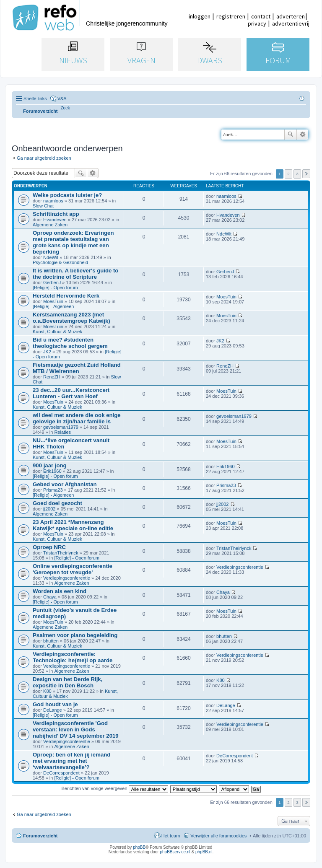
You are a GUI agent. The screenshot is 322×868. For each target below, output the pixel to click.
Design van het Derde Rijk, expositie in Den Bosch (68, 682)
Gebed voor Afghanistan (65, 484)
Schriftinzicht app (56, 214)
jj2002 (49, 509)
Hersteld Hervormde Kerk (66, 296)
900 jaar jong (50, 465)
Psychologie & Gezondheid (60, 262)
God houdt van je (55, 704)
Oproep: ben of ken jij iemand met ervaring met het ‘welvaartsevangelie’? (71, 761)
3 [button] (297, 174)
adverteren (291, 16)
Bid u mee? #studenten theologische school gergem (70, 343)
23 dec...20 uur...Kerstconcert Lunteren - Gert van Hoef (71, 393)
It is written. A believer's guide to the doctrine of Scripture (75, 274)
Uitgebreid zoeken (303, 135)
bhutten (51, 641)
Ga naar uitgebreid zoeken (44, 158)
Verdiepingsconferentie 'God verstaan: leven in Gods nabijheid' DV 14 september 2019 (76, 729)
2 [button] (288, 174)
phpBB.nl (204, 852)
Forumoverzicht (40, 836)
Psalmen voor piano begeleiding (75, 635)
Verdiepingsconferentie (67, 578)
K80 (47, 691)
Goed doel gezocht (57, 503)
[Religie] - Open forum (55, 288)
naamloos (53, 201)
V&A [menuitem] (62, 98)
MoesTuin (53, 301)
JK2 (47, 352)
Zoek (291, 135)
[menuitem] (65, 108)
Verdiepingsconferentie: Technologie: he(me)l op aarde (73, 657)
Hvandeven (55, 220)
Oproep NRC (49, 547)
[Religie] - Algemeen (53, 306)
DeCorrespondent (61, 773)
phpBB (139, 847)
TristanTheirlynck (61, 553)
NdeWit (51, 257)
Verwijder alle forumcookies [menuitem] (218, 836)
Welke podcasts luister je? (67, 195)
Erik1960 (52, 471)
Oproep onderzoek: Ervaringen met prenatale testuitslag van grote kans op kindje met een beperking (73, 242)
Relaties (62, 432)
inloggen (200, 16)
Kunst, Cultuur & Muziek (57, 332)
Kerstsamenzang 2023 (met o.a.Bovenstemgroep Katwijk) (71, 318)
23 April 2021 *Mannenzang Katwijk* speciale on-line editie (73, 525)
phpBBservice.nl (175, 852)
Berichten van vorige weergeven (114, 788)
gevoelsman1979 (61, 427)
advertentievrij (291, 23)
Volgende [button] (306, 174)
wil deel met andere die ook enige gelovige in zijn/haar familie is (77, 418)
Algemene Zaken (50, 225)
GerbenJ (52, 282)
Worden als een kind (60, 591)
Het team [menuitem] (171, 836)
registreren (231, 16)
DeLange (53, 710)
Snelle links (35, 98)
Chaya (50, 597)
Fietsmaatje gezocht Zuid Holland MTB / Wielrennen (77, 368)
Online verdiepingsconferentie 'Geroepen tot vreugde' (73, 569)
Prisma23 (53, 490)
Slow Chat (43, 206)
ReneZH (52, 377)
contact (261, 16)
